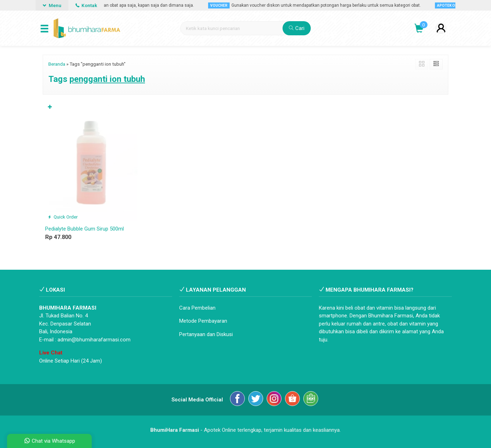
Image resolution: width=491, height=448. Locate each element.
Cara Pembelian (197, 308)
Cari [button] (297, 28)
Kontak (86, 5)
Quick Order (63, 217)
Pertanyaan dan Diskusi (206, 334)
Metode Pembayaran (203, 321)
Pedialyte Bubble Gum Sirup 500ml (84, 229)
